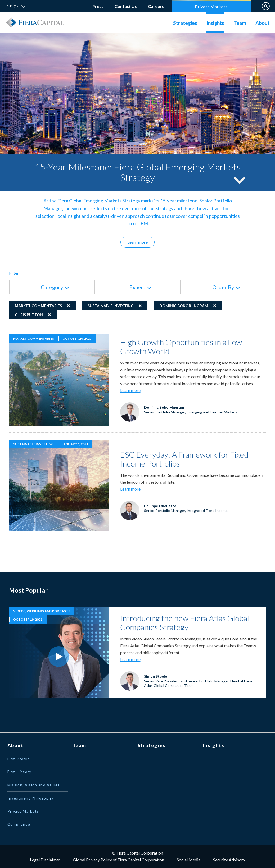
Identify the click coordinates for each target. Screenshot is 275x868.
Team (240, 23)
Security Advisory (229, 860)
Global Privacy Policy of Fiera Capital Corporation (118, 860)
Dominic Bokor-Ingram (184, 306)
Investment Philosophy (30, 798)
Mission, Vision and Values (34, 785)
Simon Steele (155, 676)
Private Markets (211, 6)
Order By (223, 287)
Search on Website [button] (266, 6)
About (263, 23)
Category (52, 287)
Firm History (19, 772)
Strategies (185, 23)
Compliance (19, 824)
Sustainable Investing (111, 306)
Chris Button (29, 315)
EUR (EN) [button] (13, 6)
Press (98, 6)
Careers (156, 5)
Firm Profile (19, 759)
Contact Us (126, 6)
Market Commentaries (38, 306)
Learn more (141, 242)
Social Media (189, 860)
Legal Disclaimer (45, 860)
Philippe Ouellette (160, 506)
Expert (137, 287)
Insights (215, 23)
